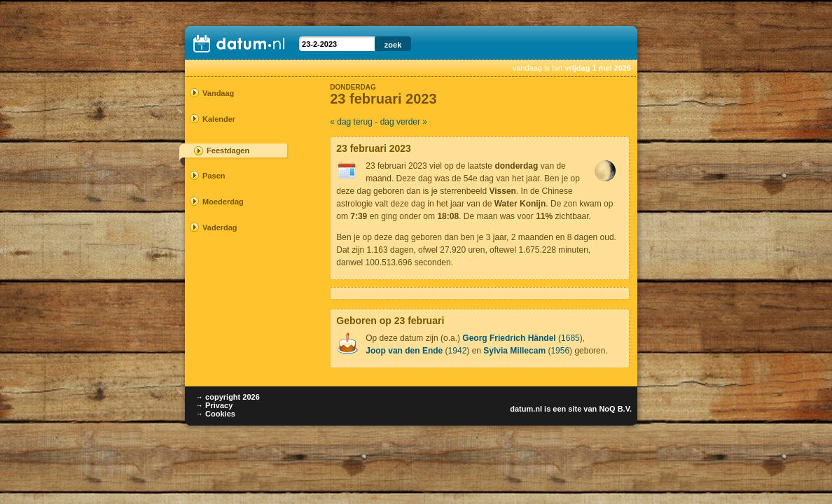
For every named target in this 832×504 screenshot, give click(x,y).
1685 (570, 338)
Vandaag (218, 93)
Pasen (214, 176)
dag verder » (404, 122)
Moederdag (223, 202)
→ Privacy (214, 405)
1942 (458, 351)
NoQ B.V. (615, 409)
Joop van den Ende (404, 351)
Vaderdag (220, 227)
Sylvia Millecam (514, 351)
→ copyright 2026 (228, 397)
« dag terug (351, 122)
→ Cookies (215, 414)
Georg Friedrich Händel (509, 338)
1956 (560, 351)
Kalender (219, 119)
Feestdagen (228, 150)
